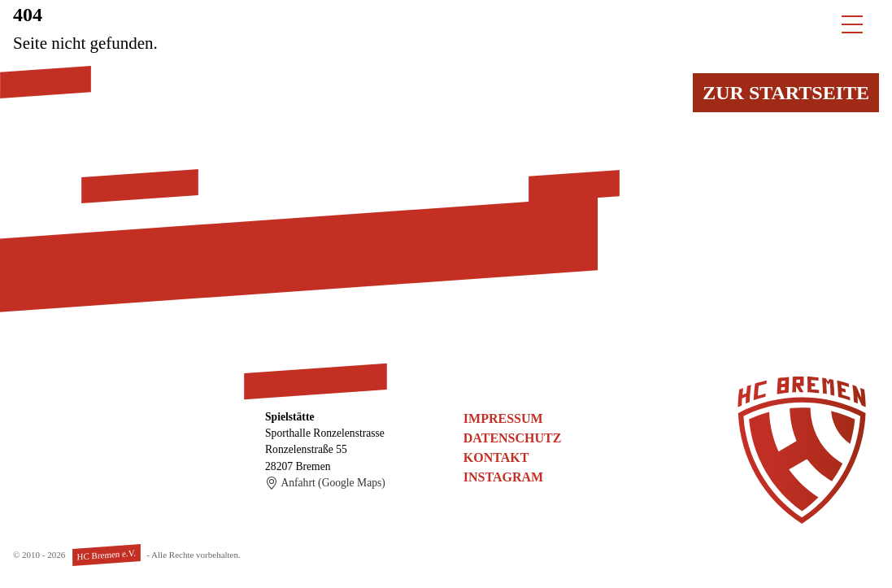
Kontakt (496, 457)
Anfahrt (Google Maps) (325, 483)
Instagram (503, 477)
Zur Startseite (786, 93)
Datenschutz (513, 438)
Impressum (503, 418)
